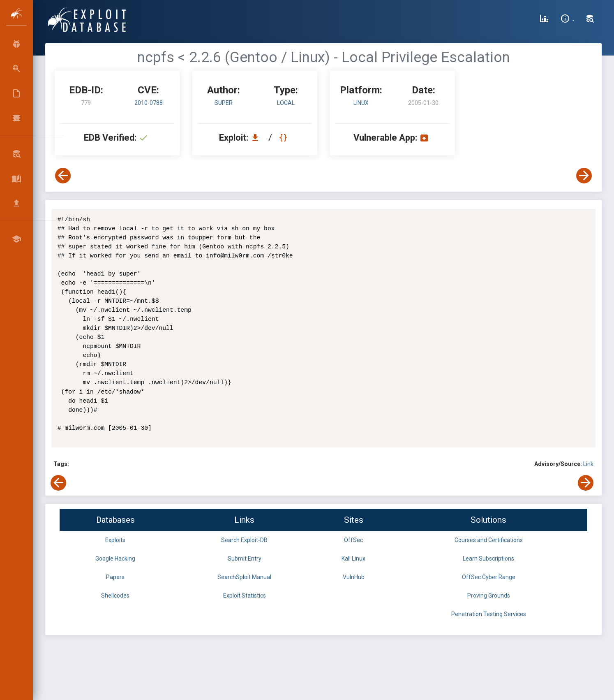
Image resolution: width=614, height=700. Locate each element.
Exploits (115, 540)
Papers (115, 577)
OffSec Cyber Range (489, 577)
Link (588, 464)
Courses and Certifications (489, 540)
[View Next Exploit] (584, 176)
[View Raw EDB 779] (284, 138)
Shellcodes (115, 596)
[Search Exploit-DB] (590, 20)
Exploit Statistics (245, 596)
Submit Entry (245, 559)
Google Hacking (115, 559)
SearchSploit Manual (244, 577)
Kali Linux (353, 559)
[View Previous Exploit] (63, 176)
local (286, 103)
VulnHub (354, 577)
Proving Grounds (489, 596)
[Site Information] (567, 20)
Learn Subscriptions (488, 559)
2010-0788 (149, 103)
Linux (361, 103)
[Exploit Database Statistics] (544, 20)
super (224, 103)
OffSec (353, 540)
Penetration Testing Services (489, 614)
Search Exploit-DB (244, 540)
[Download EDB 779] (257, 138)
